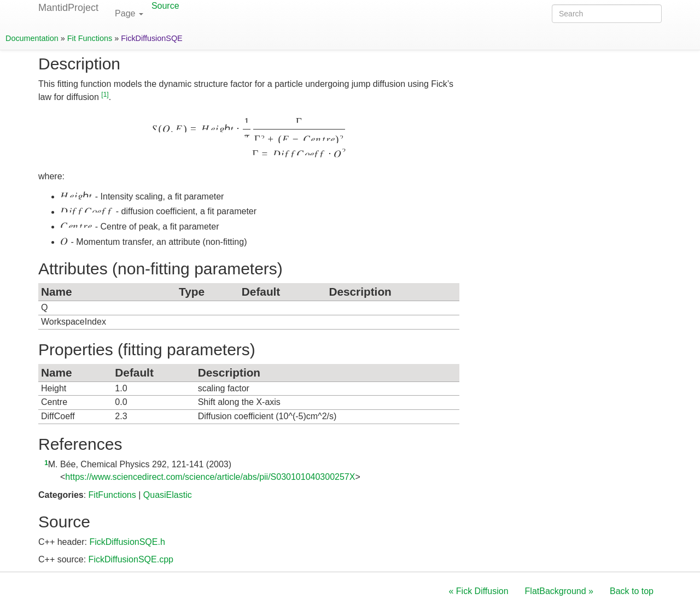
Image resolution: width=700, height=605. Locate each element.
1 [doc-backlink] (46, 463)
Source (165, 6)
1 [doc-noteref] (105, 95)
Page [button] (129, 13)
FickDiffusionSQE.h (127, 542)
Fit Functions (90, 38)
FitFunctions (112, 495)
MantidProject (68, 8)
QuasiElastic (168, 495)
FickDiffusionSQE (152, 38)
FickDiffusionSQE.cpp (131, 559)
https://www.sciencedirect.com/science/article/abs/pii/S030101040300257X (210, 477)
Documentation (32, 38)
